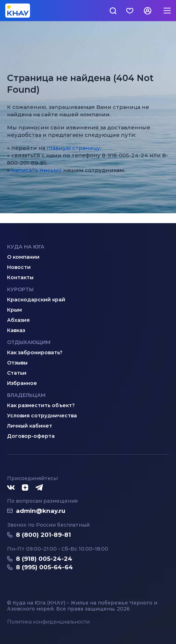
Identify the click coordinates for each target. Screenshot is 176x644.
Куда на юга (26, 247)
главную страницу (73, 148)
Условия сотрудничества (42, 416)
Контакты (20, 277)
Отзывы (17, 363)
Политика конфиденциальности (48, 622)
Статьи (17, 373)
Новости (19, 267)
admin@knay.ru (41, 511)
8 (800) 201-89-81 (43, 535)
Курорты (20, 289)
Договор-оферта (31, 436)
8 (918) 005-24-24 (44, 559)
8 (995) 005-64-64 (44, 567)
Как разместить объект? (41, 405)
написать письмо (37, 170)
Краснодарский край (36, 300)
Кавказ (16, 330)
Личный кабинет (30, 426)
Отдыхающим (29, 342)
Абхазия (18, 320)
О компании (23, 257)
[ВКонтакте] (11, 488)
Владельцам (26, 395)
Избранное (22, 383)
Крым (14, 310)
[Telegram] (40, 488)
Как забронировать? (35, 352)
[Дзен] (25, 488)
